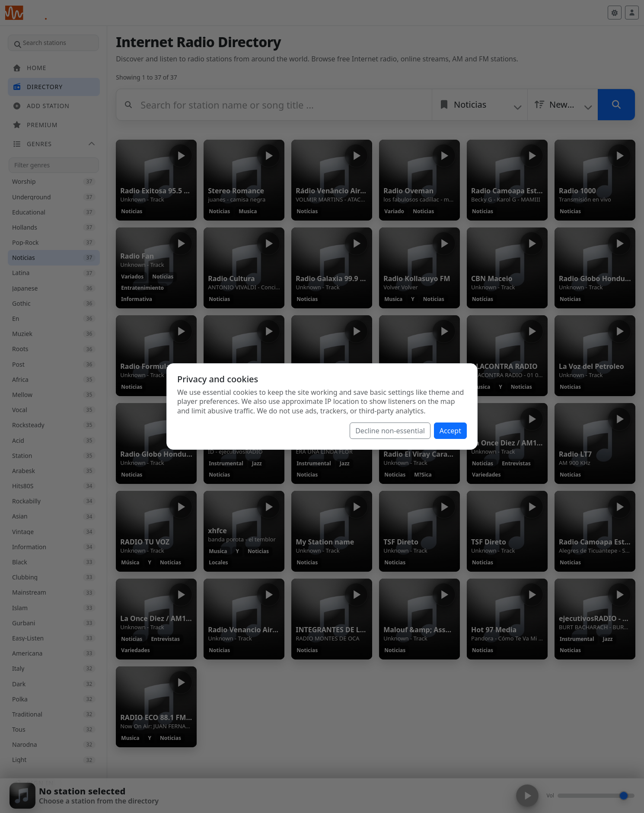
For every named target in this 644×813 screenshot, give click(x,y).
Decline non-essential (390, 431)
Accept (450, 431)
